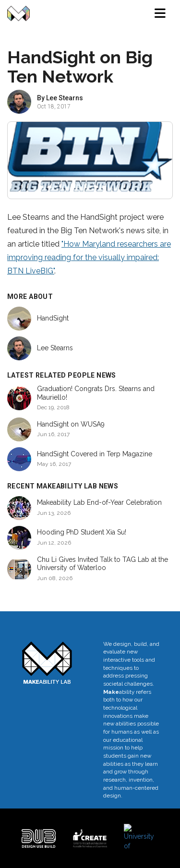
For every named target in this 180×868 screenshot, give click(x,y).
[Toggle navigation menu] (160, 13)
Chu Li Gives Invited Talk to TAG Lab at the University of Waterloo (102, 564)
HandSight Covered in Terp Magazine (95, 454)
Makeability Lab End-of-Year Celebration (99, 502)
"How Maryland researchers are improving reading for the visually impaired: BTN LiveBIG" (89, 257)
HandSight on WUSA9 (71, 424)
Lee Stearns (65, 98)
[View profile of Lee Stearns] (19, 102)
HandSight (53, 318)
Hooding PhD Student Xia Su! (82, 532)
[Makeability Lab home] (18, 13)
